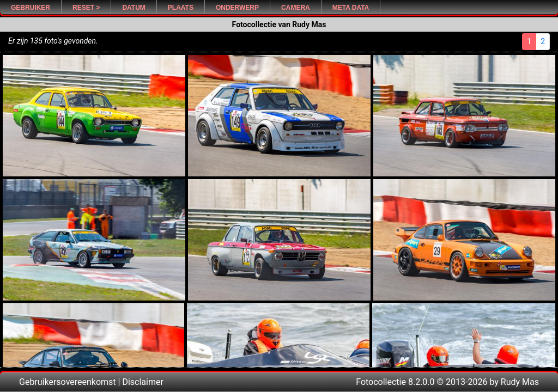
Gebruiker (31, 8)
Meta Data (351, 8)
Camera (296, 8)
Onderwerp (237, 8)
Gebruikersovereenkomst (68, 382)
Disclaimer (142, 382)
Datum (134, 8)
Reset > (86, 8)
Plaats (181, 8)
